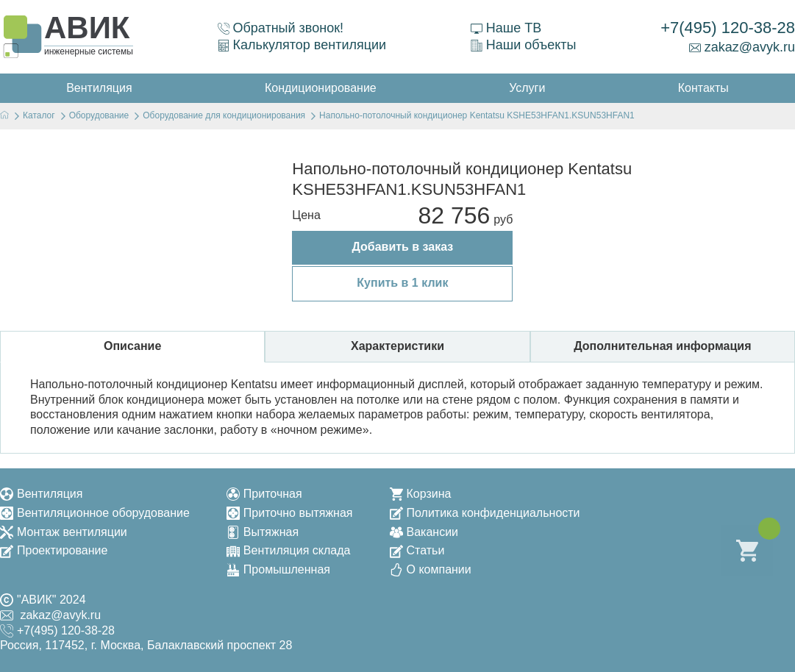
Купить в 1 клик (402, 283)
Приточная (264, 494)
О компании (431, 569)
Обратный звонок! (281, 28)
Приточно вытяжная (290, 513)
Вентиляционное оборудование (95, 513)
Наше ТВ (506, 28)
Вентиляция (41, 494)
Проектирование (54, 550)
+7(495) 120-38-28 (728, 28)
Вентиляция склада (289, 550)
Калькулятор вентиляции (302, 45)
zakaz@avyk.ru (742, 47)
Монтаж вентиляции (64, 532)
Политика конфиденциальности (485, 513)
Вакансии (424, 532)
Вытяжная (263, 532)
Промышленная (278, 569)
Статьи (417, 550)
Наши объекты (524, 45)
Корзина (421, 494)
